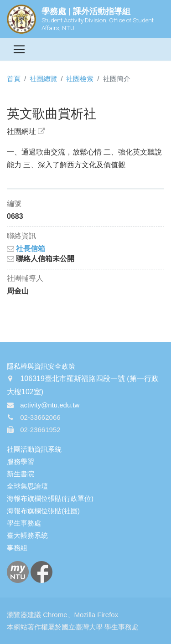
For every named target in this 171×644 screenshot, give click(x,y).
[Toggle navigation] (19, 49)
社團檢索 (80, 79)
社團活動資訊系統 (34, 449)
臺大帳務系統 (27, 535)
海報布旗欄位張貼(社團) (43, 511)
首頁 (14, 79)
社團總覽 (43, 79)
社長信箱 (26, 249)
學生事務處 (24, 523)
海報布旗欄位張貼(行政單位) (50, 498)
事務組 (17, 548)
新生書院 (21, 474)
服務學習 (21, 461)
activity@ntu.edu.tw (50, 405)
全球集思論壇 (27, 486)
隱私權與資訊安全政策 (41, 366)
